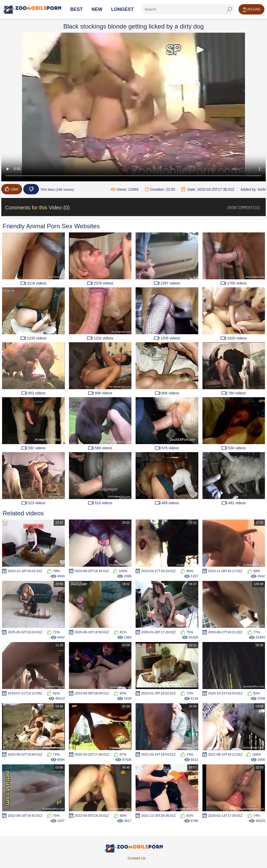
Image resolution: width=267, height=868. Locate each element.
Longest (122, 9)
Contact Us (136, 858)
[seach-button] (229, 9)
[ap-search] (188, 9)
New (97, 9)
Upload (251, 10)
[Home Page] (32, 9)
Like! (12, 189)
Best (76, 9)
